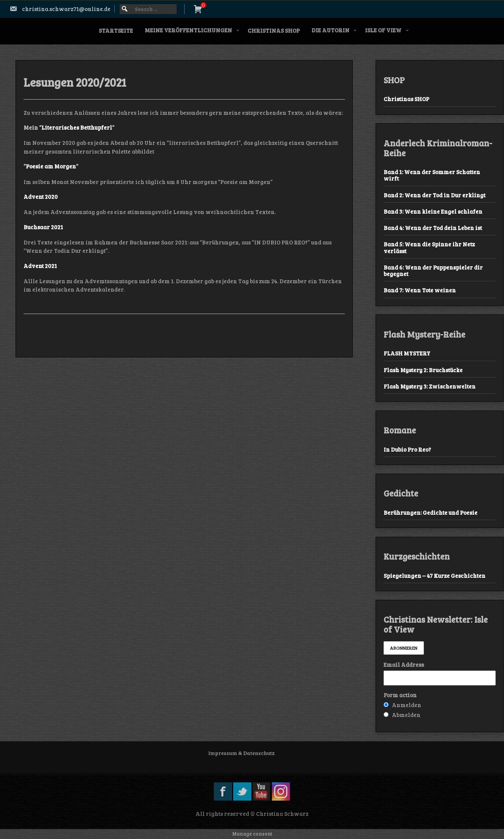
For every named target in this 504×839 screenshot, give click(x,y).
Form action (400, 695)
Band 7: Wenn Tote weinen (420, 290)
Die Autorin (330, 30)
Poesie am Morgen (51, 166)
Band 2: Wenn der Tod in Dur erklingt (434, 195)
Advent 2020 (41, 197)
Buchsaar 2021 (43, 227)
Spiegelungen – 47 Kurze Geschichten (434, 576)
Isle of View (383, 30)
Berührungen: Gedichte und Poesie (431, 512)
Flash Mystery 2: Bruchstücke (423, 370)
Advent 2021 (40, 266)
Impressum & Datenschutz (241, 753)
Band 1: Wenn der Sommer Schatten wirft (432, 175)
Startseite (116, 30)
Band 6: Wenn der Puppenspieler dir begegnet (433, 270)
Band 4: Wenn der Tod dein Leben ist (433, 228)
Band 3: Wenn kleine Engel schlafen (433, 211)
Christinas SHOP (274, 30)
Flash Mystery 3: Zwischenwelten (430, 386)
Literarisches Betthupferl (77, 127)
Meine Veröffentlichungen (188, 30)
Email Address (404, 665)
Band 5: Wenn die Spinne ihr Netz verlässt (429, 247)
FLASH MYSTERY (407, 353)
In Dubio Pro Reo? (407, 449)
